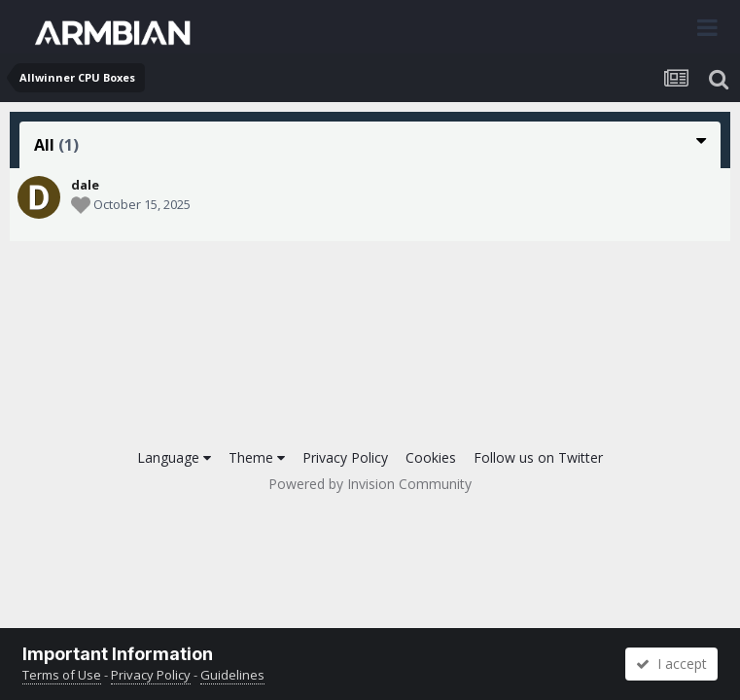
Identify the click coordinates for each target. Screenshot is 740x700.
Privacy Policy (345, 457)
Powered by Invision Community (370, 484)
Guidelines (232, 675)
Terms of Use (62, 675)
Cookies (431, 457)
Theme (257, 457)
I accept (671, 664)
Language (174, 457)
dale (85, 185)
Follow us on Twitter (538, 457)
